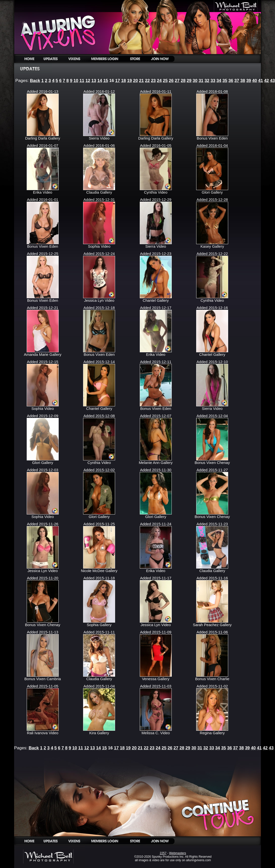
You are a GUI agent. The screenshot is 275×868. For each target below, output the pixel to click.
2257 (163, 853)
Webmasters (178, 853)
